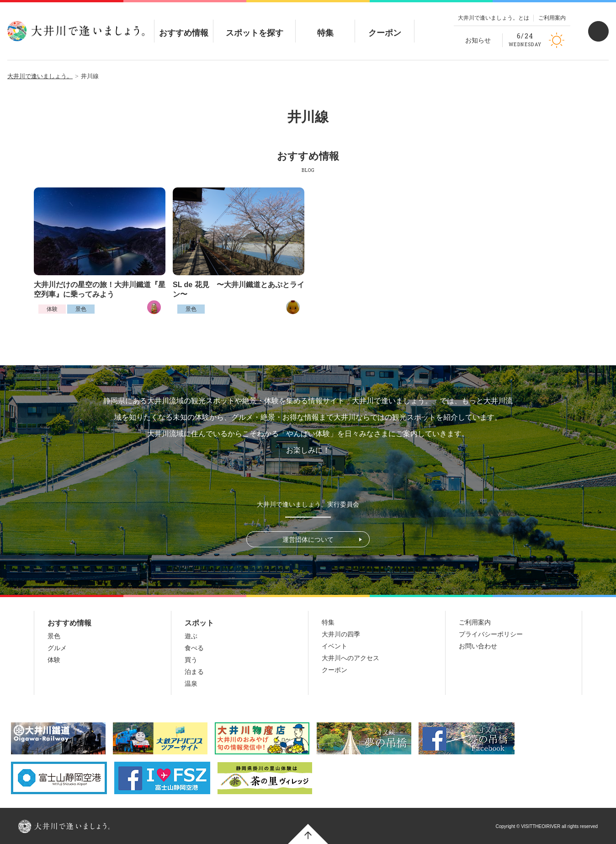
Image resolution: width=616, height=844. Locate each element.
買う (191, 660)
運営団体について (308, 540)
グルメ (57, 648)
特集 (325, 25)
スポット (199, 623)
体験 (52, 309)
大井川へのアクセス (350, 658)
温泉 (191, 684)
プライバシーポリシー (491, 634)
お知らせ (478, 40)
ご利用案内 (552, 18)
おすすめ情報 (184, 25)
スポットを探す (255, 25)
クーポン (385, 25)
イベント (335, 646)
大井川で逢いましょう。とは (494, 18)
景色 (81, 309)
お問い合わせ (478, 646)
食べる (194, 648)
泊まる (194, 672)
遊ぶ (191, 636)
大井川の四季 (341, 634)
